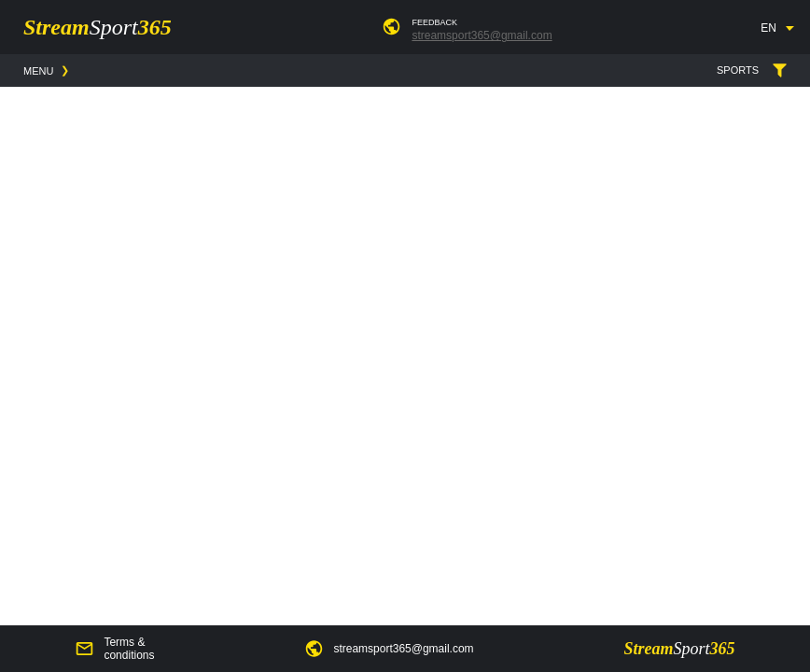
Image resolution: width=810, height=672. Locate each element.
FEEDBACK (434, 22)
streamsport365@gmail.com (482, 35)
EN (768, 28)
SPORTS (780, 70)
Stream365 (98, 27)
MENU (38, 71)
